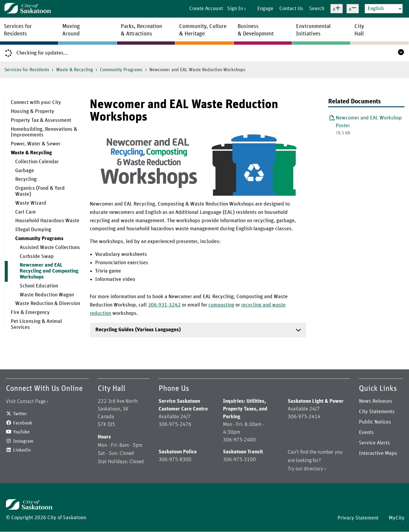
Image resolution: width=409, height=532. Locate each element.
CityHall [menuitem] (359, 30)
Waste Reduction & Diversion (48, 304)
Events (366, 433)
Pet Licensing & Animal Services (36, 324)
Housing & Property (32, 111)
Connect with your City (36, 102)
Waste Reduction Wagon (47, 295)
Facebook (23, 423)
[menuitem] (43, 103)
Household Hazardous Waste (47, 221)
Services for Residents (27, 70)
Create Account (206, 9)
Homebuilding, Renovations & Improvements (44, 132)
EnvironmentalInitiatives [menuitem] (313, 30)
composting (221, 305)
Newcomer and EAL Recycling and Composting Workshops (49, 271)
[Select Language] (384, 9)
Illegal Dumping (33, 230)
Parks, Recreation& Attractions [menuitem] (141, 30)
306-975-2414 (304, 417)
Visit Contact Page (26, 402)
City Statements (377, 412)
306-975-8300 (175, 460)
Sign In (235, 9)
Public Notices (375, 422)
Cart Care (25, 212)
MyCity (397, 518)
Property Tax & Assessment (41, 120)
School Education (39, 286)
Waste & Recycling (75, 70)
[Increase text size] (337, 9)
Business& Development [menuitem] (256, 30)
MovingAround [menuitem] (71, 30)
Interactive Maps (378, 453)
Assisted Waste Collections (50, 248)
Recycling (26, 179)
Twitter (20, 414)
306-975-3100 (239, 460)
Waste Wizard (31, 203)
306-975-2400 (239, 440)
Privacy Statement (358, 518)
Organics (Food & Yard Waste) (40, 191)
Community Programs (121, 70)
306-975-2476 (175, 424)
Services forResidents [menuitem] (18, 30)
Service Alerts (374, 443)
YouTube (21, 432)
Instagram (23, 441)
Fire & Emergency (30, 312)
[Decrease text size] (353, 9)
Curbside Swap (37, 256)
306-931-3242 (164, 305)
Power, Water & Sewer (36, 144)
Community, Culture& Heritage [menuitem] (203, 30)
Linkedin (22, 450)
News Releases (376, 401)
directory (313, 469)
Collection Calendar (37, 162)
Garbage (25, 171)
